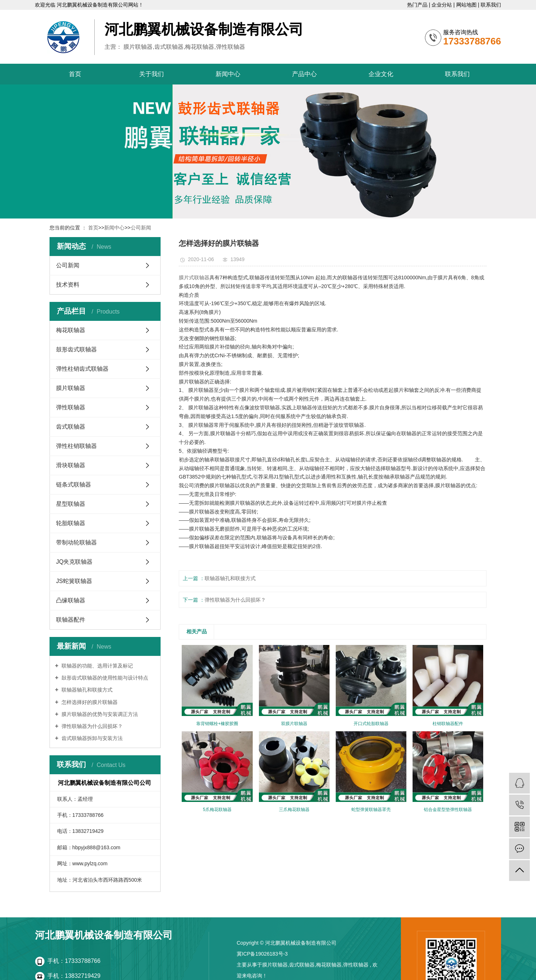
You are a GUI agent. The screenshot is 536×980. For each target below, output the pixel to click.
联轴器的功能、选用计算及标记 (96, 666)
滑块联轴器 (71, 465)
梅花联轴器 (71, 330)
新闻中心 (228, 74)
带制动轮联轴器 (76, 542)
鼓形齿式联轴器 (76, 349)
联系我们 (491, 5)
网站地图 (467, 5)
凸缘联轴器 (71, 600)
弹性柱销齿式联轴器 (82, 369)
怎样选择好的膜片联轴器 (89, 702)
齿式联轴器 (71, 427)
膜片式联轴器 (194, 278)
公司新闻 (141, 228)
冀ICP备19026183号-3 (262, 954)
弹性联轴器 (71, 407)
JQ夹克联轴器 (74, 562)
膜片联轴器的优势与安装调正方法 (99, 714)
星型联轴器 (71, 504)
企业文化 (381, 74)
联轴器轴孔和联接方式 (86, 690)
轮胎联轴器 (71, 523)
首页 (75, 74)
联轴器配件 (71, 620)
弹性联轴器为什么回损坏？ (91, 726)
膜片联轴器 (71, 388)
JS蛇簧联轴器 (74, 581)
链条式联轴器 (74, 485)
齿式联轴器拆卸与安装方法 (91, 738)
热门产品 (418, 5)
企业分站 (442, 5)
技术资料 (68, 285)
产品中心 (304, 74)
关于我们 (151, 74)
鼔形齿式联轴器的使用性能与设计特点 (104, 678)
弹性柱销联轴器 (76, 446)
